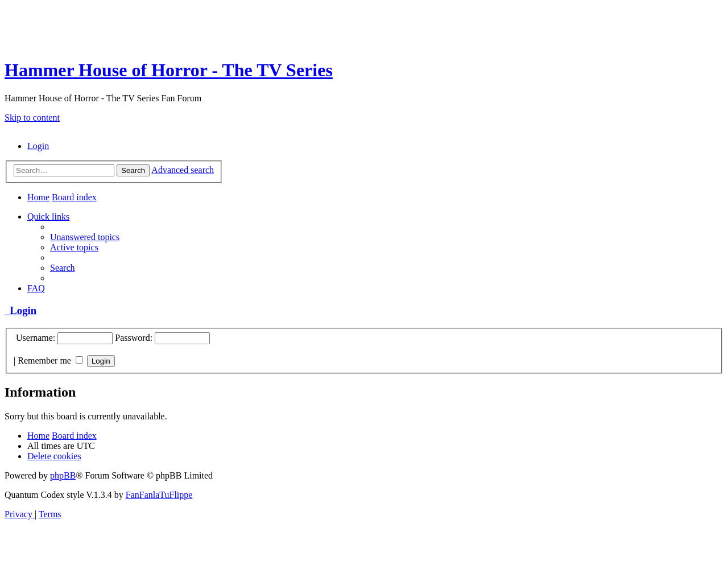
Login (20, 310)
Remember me (50, 360)
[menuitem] (38, 146)
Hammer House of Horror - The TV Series (169, 70)
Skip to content (32, 118)
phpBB (63, 475)
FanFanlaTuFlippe (159, 495)
